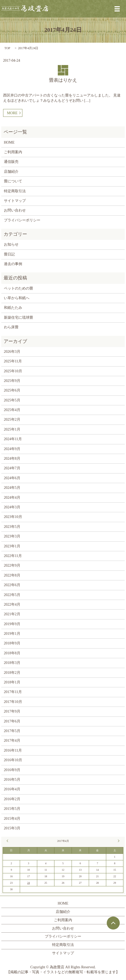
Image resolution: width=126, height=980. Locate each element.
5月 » (118, 841)
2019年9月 (12, 624)
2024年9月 (12, 449)
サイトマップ (15, 201)
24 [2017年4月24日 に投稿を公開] (29, 883)
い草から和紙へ (17, 298)
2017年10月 (13, 702)
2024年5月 (12, 488)
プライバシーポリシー (22, 220)
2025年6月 (12, 390)
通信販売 (11, 162)
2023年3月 (12, 536)
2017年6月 (12, 721)
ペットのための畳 (18, 288)
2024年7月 (12, 468)
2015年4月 (12, 819)
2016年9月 (12, 770)
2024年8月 (12, 459)
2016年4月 (12, 789)
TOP (7, 48)
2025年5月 (12, 400)
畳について (13, 181)
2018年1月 (12, 682)
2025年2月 (12, 419)
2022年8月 (12, 575)
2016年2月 (12, 799)
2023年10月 (13, 517)
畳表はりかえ (63, 80)
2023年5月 (12, 527)
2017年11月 (13, 692)
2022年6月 (12, 585)
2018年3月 (12, 663)
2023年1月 (12, 546)
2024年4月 (12, 498)
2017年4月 (12, 741)
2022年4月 (12, 604)
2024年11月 (13, 439)
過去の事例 (13, 264)
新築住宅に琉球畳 (18, 318)
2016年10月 (13, 760)
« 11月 (8, 841)
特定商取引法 (15, 191)
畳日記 (9, 254)
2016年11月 (13, 750)
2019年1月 (12, 634)
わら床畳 (11, 327)
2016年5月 (12, 780)
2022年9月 (12, 565)
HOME (9, 142)
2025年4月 (12, 410)
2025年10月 (13, 371)
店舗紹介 (11, 172)
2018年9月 (12, 643)
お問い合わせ (15, 210)
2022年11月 (13, 556)
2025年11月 (13, 361)
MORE (12, 113)
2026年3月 (12, 352)
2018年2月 (12, 673)
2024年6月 (12, 478)
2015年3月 (12, 828)
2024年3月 (12, 507)
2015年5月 (12, 809)
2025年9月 (12, 381)
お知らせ (11, 244)
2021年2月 (12, 614)
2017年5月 (12, 731)
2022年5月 (12, 595)
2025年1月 (12, 429)
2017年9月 (12, 711)
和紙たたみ (13, 308)
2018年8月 (12, 653)
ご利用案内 (13, 152)
